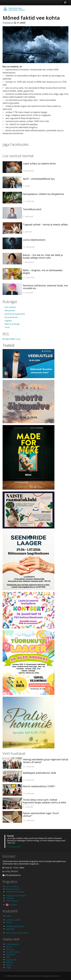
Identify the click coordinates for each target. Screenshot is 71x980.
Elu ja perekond (11, 317)
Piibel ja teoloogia (12, 324)
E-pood (9, 947)
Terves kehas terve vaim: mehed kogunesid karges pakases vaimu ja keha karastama (45, 802)
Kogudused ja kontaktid (16, 896)
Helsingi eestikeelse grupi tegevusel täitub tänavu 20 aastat (46, 761)
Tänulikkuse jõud (32, 209)
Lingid (8, 967)
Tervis (7, 327)
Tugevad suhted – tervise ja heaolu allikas (45, 224)
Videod (16, 926)
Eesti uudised (10, 307)
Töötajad (10, 898)
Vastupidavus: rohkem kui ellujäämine (43, 194)
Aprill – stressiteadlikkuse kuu (39, 179)
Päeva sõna (11, 933)
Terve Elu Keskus (13, 952)
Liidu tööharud (12, 901)
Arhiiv (8, 957)
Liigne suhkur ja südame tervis (39, 163)
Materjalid (10, 929)
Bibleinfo (10, 962)
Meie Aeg (10, 949)
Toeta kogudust (13, 944)
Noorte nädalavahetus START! (39, 786)
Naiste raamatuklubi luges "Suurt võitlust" (41, 815)
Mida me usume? (13, 889)
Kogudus (8, 321)
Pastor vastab (23, 933)
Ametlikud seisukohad (15, 892)
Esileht (9, 916)
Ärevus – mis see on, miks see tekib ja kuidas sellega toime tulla (43, 256)
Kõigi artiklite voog (11, 339)
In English (11, 905)
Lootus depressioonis (34, 240)
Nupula (9, 965)
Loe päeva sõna (15, 847)
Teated (8, 345)
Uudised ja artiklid (13, 920)
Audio (22, 926)
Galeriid (9, 926)
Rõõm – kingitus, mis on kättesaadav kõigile (43, 272)
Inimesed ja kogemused (15, 314)
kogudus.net (11, 960)
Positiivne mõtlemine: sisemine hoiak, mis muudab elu (45, 287)
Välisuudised (10, 310)
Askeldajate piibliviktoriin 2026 (40, 773)
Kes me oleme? (12, 886)
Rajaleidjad (10, 954)
